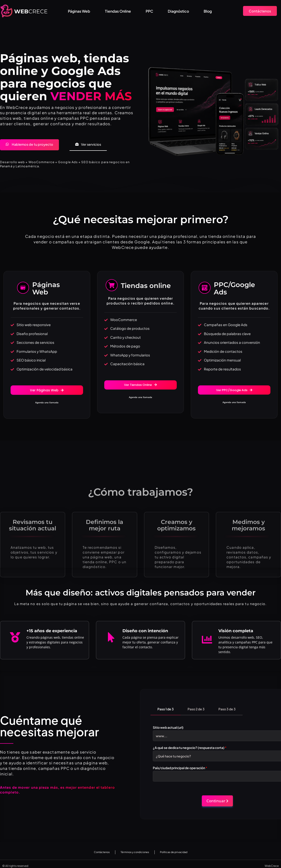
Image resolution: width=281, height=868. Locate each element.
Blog (208, 11)
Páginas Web (79, 11)
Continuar (217, 797)
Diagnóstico (178, 11)
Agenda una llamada (47, 404)
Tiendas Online (118, 11)
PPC (149, 11)
